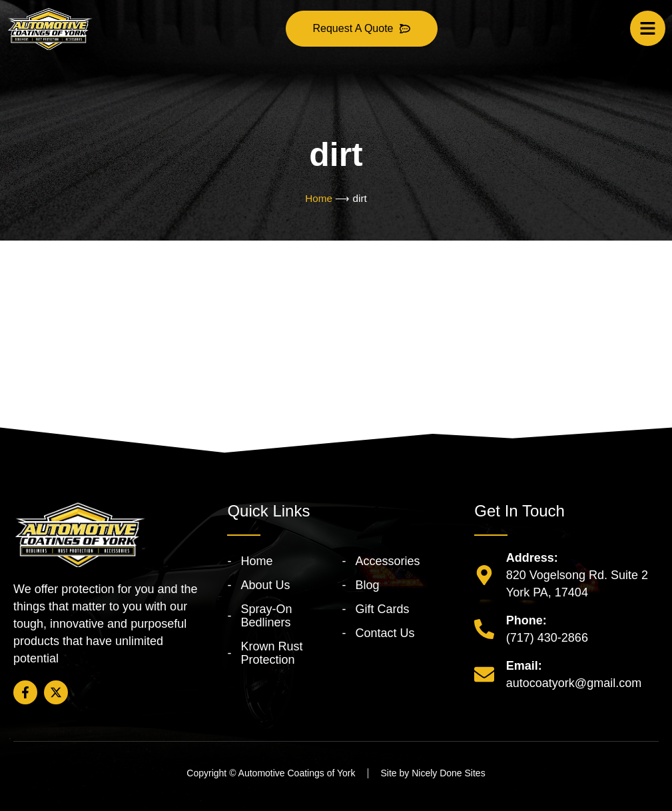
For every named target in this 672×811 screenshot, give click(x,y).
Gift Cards (382, 609)
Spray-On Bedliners (266, 616)
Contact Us (385, 633)
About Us (265, 585)
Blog (367, 585)
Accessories (387, 561)
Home (319, 198)
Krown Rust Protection (271, 653)
